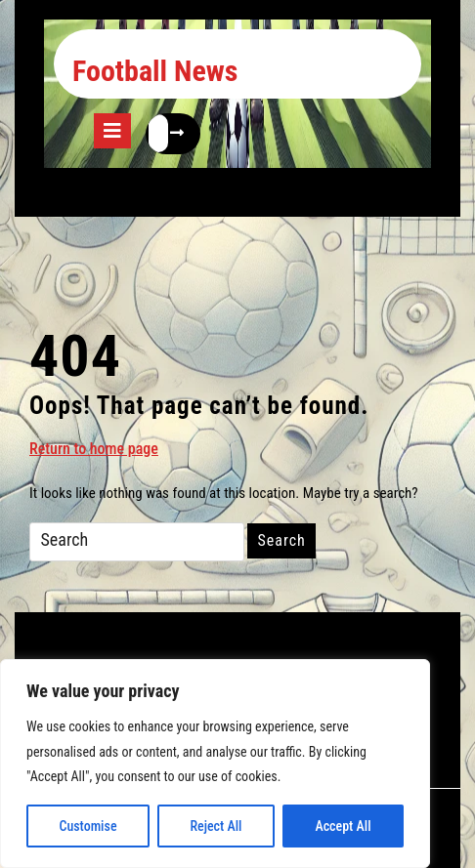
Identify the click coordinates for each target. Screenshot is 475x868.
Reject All (216, 826)
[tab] (112, 131)
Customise (87, 826)
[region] (215, 764)
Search (281, 540)
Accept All (343, 826)
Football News (155, 71)
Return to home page (94, 448)
